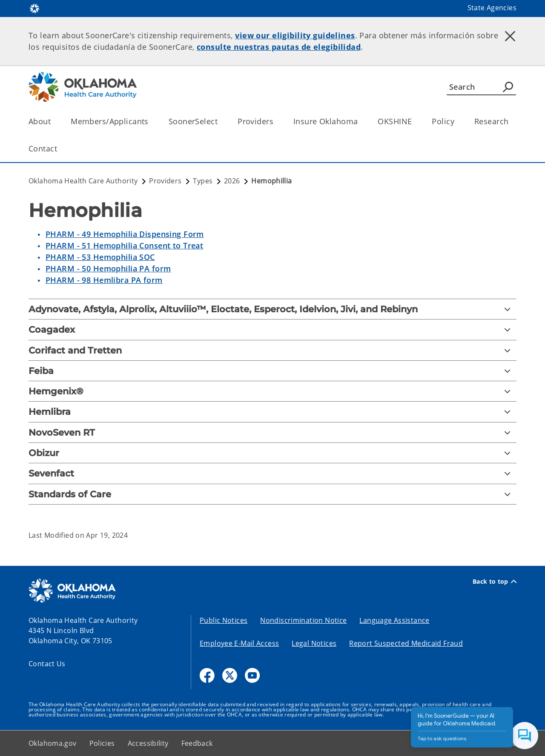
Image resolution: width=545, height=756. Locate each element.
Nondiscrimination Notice (303, 620)
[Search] (481, 87)
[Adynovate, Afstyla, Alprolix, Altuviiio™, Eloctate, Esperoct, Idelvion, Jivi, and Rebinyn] (272, 309)
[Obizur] (272, 453)
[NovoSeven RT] (272, 432)
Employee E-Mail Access (239, 643)
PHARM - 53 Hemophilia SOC (100, 257)
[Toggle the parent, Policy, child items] (457, 121)
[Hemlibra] (272, 412)
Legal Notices (314, 643)
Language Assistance (394, 620)
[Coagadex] (272, 330)
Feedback (197, 743)
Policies (102, 743)
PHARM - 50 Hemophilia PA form (108, 268)
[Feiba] (272, 371)
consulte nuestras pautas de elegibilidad (279, 47)
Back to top (495, 582)
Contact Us (47, 664)
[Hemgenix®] (272, 391)
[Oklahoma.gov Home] (34, 8)
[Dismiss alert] (510, 36)
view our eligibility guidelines (295, 35)
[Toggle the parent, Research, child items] (511, 121)
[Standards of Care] (272, 494)
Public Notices (224, 620)
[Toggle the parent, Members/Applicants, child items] (151, 121)
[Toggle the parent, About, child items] (53, 121)
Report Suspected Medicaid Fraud (406, 643)
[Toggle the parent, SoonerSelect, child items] (220, 121)
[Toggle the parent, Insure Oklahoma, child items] (360, 121)
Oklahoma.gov (53, 743)
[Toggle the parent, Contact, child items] (60, 149)
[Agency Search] (508, 87)
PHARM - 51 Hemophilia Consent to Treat (124, 245)
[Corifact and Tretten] (272, 350)
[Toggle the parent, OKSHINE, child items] (414, 121)
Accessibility (148, 743)
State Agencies (492, 8)
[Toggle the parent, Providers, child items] (276, 121)
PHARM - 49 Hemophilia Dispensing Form (125, 234)
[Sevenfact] (272, 473)
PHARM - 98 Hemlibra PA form (104, 280)
